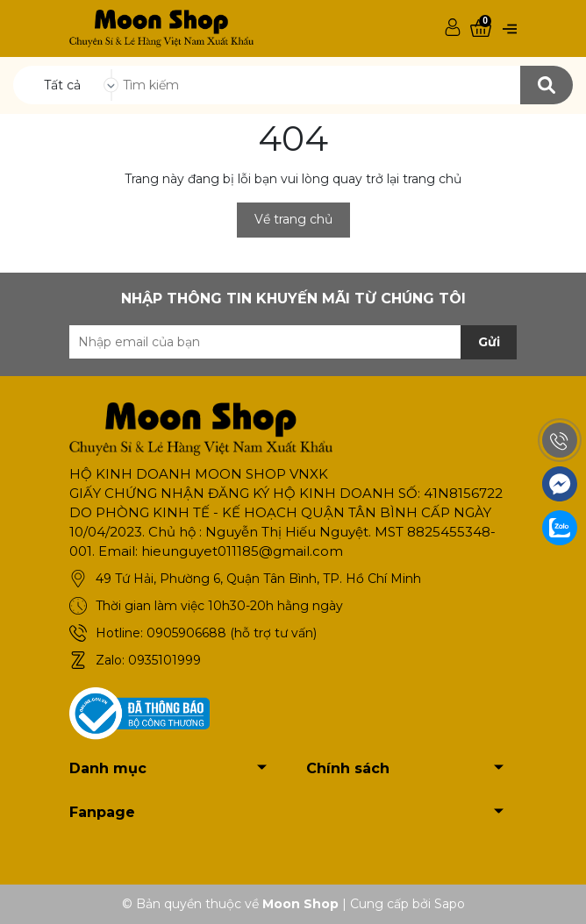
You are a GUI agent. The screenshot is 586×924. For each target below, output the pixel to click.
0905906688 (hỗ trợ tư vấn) (232, 633)
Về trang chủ (293, 219)
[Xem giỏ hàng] (481, 28)
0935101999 (164, 660)
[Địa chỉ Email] (293, 342)
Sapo (450, 904)
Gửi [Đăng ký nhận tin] (489, 342)
